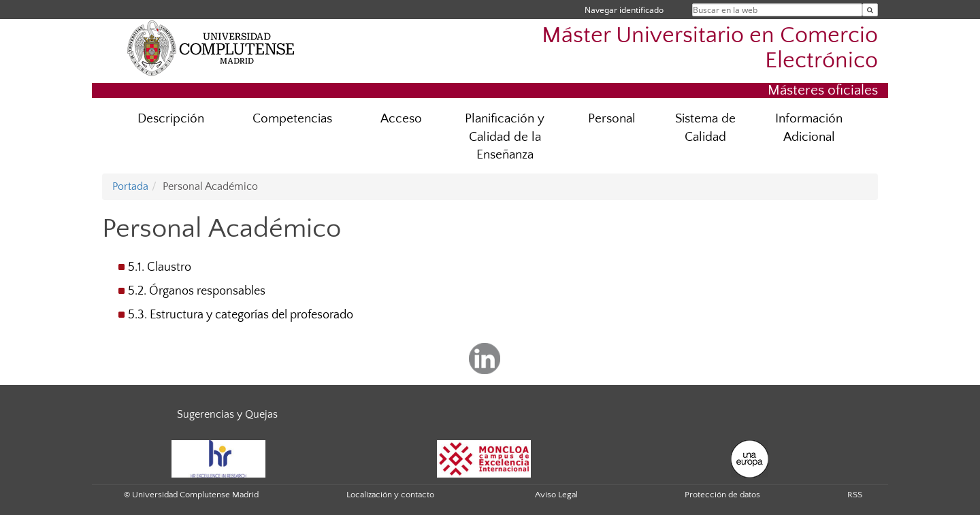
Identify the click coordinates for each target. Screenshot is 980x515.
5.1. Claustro (160, 267)
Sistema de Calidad (705, 128)
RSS (855, 495)
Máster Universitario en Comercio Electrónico (710, 48)
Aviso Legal (556, 495)
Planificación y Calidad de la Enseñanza (505, 137)
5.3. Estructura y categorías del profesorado (241, 315)
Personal (612, 119)
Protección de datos (722, 495)
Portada (130, 186)
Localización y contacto (390, 495)
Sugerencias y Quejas (227, 414)
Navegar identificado (624, 10)
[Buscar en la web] (870, 10)
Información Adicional (809, 128)
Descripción (171, 119)
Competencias (292, 119)
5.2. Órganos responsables (197, 291)
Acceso (401, 119)
